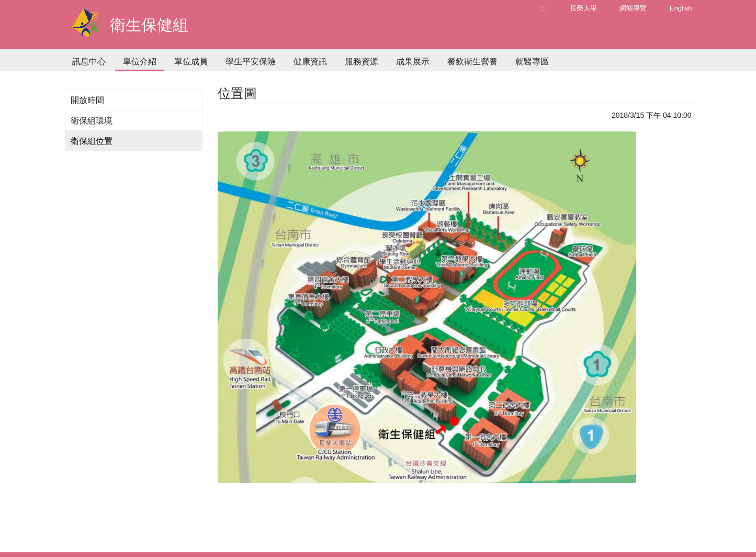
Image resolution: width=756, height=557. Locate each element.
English (681, 8)
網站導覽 (633, 8)
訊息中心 (89, 62)
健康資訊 (310, 62)
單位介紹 (140, 62)
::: (544, 8)
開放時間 (87, 100)
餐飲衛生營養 (472, 62)
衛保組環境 (92, 121)
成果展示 (413, 62)
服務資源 (362, 62)
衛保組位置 (92, 141)
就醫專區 (532, 62)
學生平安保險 (251, 62)
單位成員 (191, 62)
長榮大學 (583, 8)
